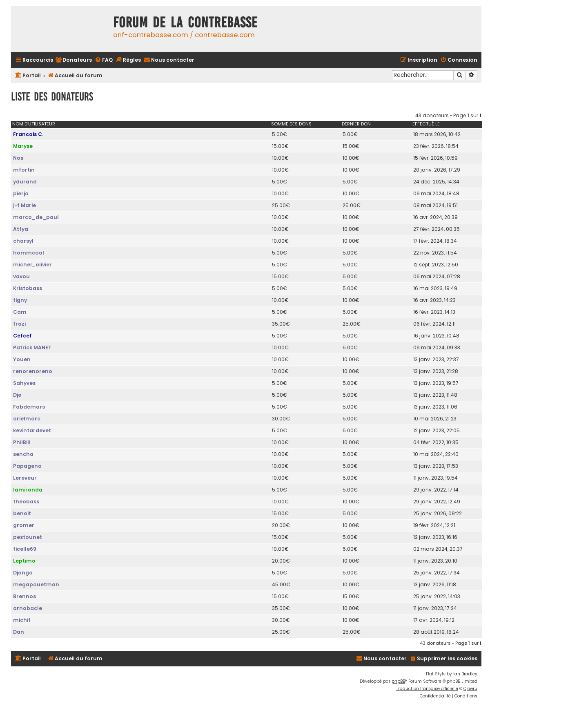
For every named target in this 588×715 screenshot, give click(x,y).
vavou (21, 276)
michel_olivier (32, 265)
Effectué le (426, 124)
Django (23, 573)
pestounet (28, 537)
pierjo (21, 193)
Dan (19, 632)
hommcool (29, 253)
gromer (24, 525)
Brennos (24, 596)
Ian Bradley (465, 674)
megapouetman (36, 584)
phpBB (398, 681)
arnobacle (28, 608)
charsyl (23, 241)
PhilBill (22, 442)
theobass (26, 502)
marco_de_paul (36, 217)
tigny (20, 300)
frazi (19, 324)
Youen (22, 359)
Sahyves (24, 383)
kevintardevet (32, 430)
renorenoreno (33, 371)
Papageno (27, 466)
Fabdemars (29, 407)
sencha (23, 454)
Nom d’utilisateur (34, 124)
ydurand (25, 182)
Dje (17, 395)
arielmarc (27, 419)
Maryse (23, 146)
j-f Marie (24, 205)
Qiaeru (470, 689)
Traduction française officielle (427, 689)
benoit (22, 513)
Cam (20, 312)
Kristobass (28, 288)
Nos (18, 158)
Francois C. (28, 134)
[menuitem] (73, 60)
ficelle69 (25, 549)
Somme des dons (291, 124)
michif (22, 620)
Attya (21, 229)
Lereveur (25, 478)
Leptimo (24, 561)
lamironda (28, 490)
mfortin (24, 170)
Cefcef (22, 336)
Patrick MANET (32, 347)
